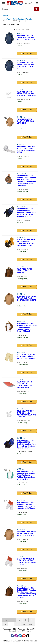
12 (17, 624)
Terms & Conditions (24, 631)
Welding (30, 20)
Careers (12, 631)
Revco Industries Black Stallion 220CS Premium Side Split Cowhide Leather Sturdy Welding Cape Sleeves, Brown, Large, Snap (26, 180)
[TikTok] (28, 636)
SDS (14, 629)
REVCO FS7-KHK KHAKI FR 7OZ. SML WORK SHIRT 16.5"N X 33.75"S (27, 298)
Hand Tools (7, 20)
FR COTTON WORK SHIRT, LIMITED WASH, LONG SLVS (26, 121)
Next (31, 624)
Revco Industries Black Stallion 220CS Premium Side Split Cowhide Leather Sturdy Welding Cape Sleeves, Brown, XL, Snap (26, 593)
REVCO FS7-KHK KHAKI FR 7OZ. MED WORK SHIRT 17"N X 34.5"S (27, 534)
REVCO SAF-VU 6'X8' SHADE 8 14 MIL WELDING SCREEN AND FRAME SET (27, 414)
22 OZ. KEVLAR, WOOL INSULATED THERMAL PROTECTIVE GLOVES (26, 357)
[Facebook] (12, 636)
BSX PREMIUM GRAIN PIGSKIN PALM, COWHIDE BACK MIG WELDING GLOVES (26, 243)
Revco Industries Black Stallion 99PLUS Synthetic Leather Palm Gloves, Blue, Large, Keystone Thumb (26, 212)
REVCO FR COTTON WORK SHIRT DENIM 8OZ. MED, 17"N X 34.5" (26, 94)
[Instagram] (16, 636)
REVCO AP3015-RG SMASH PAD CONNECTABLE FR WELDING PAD (25, 385)
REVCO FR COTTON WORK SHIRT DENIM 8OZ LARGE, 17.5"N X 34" (25, 66)
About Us (21, 629)
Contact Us (31, 629)
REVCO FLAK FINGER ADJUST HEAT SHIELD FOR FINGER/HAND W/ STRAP (26, 149)
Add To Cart (27, 53)
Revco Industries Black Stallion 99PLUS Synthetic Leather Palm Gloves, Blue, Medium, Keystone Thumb (26, 444)
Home (5, 15)
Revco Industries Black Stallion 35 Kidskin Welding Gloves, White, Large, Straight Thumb (26, 505)
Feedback (7, 629)
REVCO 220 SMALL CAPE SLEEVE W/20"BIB (24, 271)
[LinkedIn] (20, 636)
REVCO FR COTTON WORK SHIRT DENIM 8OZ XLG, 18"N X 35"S (26, 37)
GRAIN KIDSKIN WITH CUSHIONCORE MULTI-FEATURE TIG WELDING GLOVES (27, 562)
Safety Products (19, 20)
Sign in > (29, 3)
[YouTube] (24, 636)
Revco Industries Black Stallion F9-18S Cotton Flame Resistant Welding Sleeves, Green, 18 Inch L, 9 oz (27, 475)
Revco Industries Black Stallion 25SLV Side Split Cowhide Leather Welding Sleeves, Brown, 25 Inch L (27, 327)
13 (24, 624)
